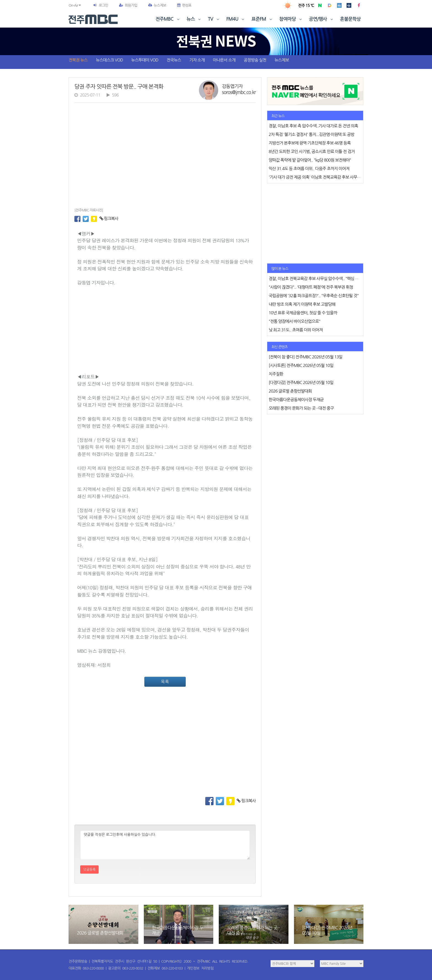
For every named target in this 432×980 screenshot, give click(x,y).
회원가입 (128, 5)
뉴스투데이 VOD (145, 60)
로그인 (103, 5)
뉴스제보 (157, 5)
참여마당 (291, 19)
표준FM (262, 19)
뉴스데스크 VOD (109, 60)
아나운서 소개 (224, 60)
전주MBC (168, 19)
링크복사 (109, 218)
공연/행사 (321, 19)
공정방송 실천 (255, 60)
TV (214, 19)
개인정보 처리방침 (200, 968)
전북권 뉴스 (78, 60)
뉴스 (194, 19)
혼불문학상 (350, 19)
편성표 (184, 5)
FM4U (236, 19)
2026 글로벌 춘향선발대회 (100, 933)
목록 (165, 682)
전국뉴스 (174, 60)
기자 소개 (197, 60)
